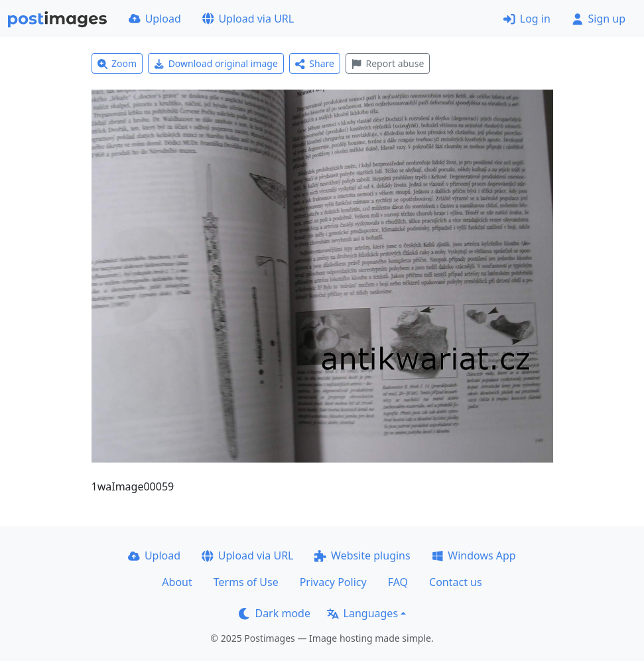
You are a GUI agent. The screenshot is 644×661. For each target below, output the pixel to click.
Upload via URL (248, 19)
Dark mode (275, 613)
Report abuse (388, 63)
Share (315, 63)
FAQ (398, 582)
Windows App (474, 555)
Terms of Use (246, 582)
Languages (362, 613)
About (177, 582)
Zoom (117, 63)
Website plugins (362, 555)
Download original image (216, 63)
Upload (155, 19)
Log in (527, 19)
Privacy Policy (333, 582)
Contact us (456, 582)
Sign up (599, 19)
